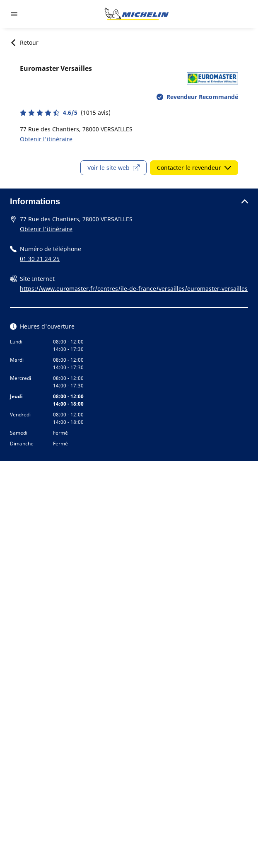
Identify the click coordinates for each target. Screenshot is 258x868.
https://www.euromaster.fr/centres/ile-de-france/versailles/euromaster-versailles (134, 289)
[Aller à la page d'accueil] (137, 14)
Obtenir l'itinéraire (46, 139)
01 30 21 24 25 (40, 259)
